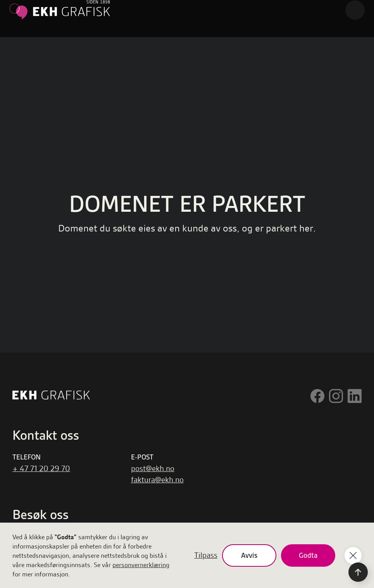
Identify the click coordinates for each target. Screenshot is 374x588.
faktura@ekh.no (157, 480)
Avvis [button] (249, 555)
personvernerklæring (141, 565)
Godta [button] (308, 555)
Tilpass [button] (206, 555)
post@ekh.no (153, 469)
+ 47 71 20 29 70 (41, 469)
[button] (355, 10)
